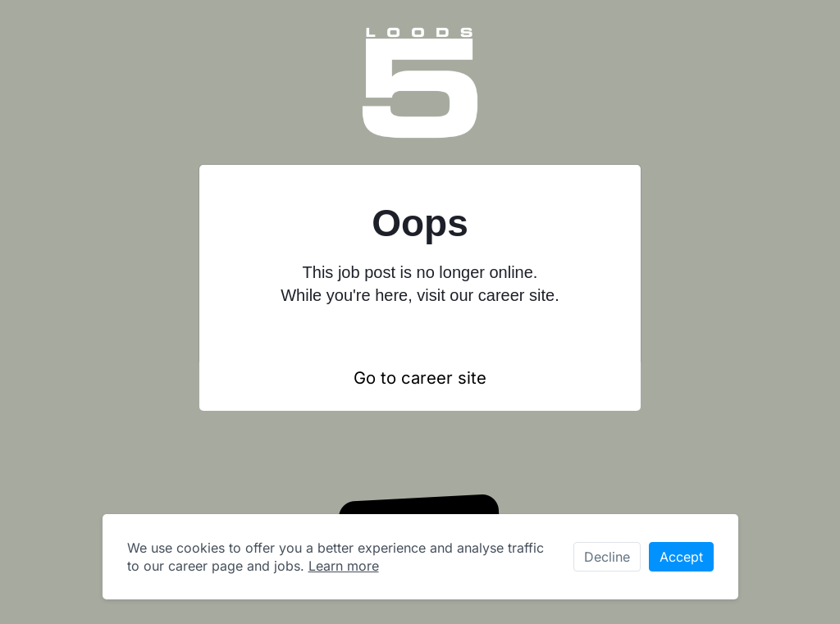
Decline (607, 557)
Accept (681, 557)
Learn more (344, 566)
